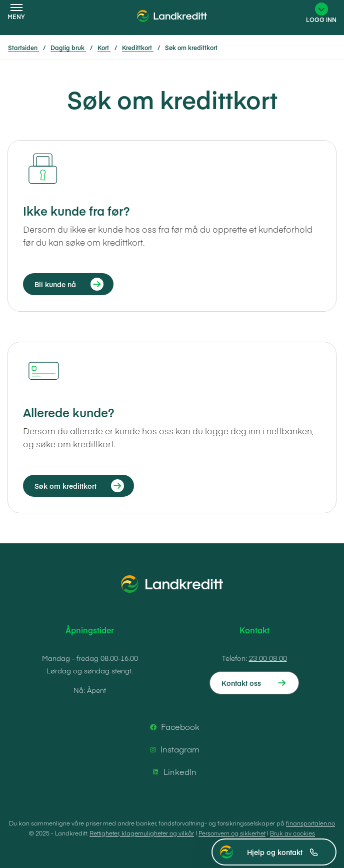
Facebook (173, 727)
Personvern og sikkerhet (232, 833)
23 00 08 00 (268, 658)
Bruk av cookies (292, 833)
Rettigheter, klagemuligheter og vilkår (142, 833)
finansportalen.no (310, 823)
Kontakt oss (241, 683)
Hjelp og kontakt (282, 852)
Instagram (173, 749)
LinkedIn (173, 772)
